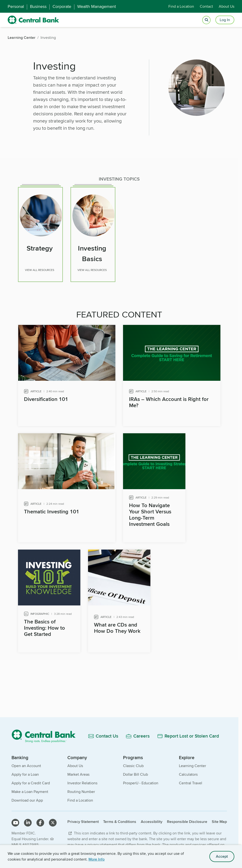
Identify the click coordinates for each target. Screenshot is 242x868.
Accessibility (152, 820)
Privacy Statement (83, 820)
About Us (227, 6)
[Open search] (206, 20)
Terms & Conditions (120, 820)
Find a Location (181, 6)
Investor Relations (82, 781)
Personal (16, 6)
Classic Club (133, 764)
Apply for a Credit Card (31, 781)
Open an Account (26, 764)
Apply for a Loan (25, 772)
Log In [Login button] (225, 20)
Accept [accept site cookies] (222, 856)
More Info (97, 859)
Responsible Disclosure (187, 820)
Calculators (188, 772)
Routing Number (81, 790)
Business (38, 6)
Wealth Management (97, 6)
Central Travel (191, 781)
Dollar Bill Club (136, 772)
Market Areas (78, 772)
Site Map (219, 820)
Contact (206, 6)
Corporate (62, 6)
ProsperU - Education (141, 781)
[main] (119, 382)
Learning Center (192, 764)
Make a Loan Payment (30, 790)
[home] (33, 20)
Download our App (27, 798)
